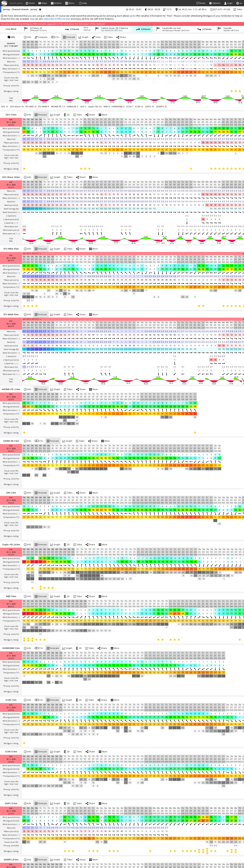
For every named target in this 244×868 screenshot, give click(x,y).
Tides (238, 9)
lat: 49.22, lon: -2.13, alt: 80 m (191, 9)
